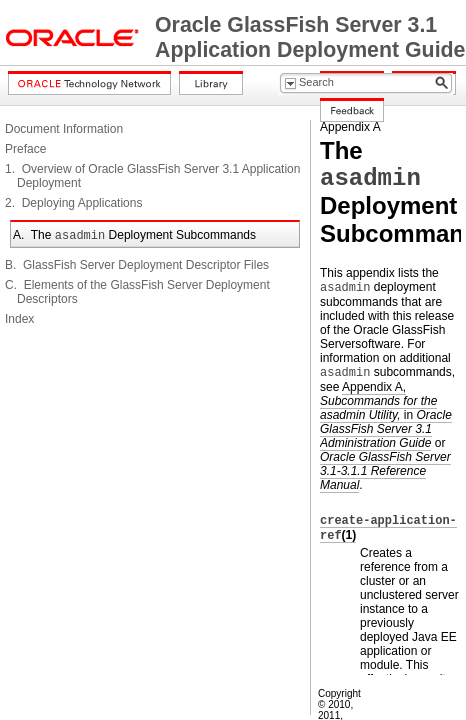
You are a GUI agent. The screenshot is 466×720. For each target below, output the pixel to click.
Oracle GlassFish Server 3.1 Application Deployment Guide (310, 37)
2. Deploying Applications (73, 203)
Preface (25, 149)
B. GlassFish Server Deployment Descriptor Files (137, 265)
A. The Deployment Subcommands (134, 235)
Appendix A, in (386, 415)
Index (19, 319)
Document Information (64, 129)
